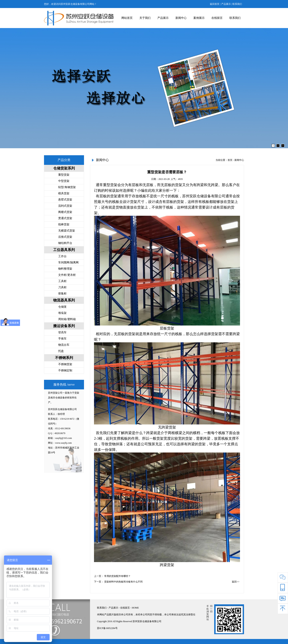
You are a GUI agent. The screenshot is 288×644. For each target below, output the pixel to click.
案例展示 (199, 18)
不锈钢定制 (65, 370)
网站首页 (127, 18)
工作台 (62, 256)
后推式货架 (65, 237)
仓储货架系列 (64, 168)
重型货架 (64, 175)
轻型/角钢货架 (67, 187)
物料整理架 (65, 269)
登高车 (62, 332)
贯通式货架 (65, 218)
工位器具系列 (64, 250)
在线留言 (217, 18)
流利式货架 (65, 206)
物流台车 (64, 345)
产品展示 (226, 4)
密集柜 (62, 294)
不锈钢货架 (65, 364)
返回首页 (215, 4)
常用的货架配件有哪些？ (117, 576)
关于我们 (145, 18)
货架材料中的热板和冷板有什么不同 (123, 582)
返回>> (236, 582)
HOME (135, 608)
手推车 (62, 339)
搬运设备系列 (64, 326)
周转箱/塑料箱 (67, 319)
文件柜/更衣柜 (67, 275)
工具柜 (62, 281)
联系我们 (237, 4)
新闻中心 (181, 18)
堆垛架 (62, 313)
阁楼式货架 (65, 212)
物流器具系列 (64, 300)
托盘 (61, 351)
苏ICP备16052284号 (107, 628)
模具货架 (64, 193)
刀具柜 (62, 287)
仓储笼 (62, 307)
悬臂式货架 (65, 200)
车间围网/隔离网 (68, 263)
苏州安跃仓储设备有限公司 (204, 196)
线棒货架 (64, 224)
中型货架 (64, 181)
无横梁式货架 (67, 231)
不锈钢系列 (64, 358)
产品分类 (64, 160)
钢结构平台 (65, 243)
